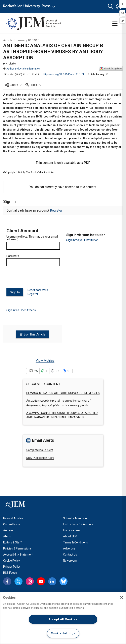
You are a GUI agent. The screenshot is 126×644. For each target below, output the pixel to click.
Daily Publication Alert (40, 458)
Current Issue (12, 524)
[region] (63, 618)
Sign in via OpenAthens (21, 310)
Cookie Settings (63, 633)
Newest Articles (13, 518)
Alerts (7, 536)
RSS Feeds (10, 572)
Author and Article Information (22, 69)
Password (13, 256)
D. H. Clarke (9, 64)
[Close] (122, 597)
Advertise (69, 548)
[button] (111, 7)
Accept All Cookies (63, 619)
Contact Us (70, 554)
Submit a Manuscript (76, 518)
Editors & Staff (13, 542)
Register (56, 210)
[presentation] (37, 279)
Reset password (38, 290)
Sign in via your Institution (82, 240)
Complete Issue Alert (40, 450)
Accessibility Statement (18, 554)
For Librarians (72, 530)
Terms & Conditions (75, 542)
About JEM (70, 536)
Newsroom (70, 560)
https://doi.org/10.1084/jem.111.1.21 (64, 74)
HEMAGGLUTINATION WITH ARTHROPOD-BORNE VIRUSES (63, 393)
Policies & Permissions (17, 548)
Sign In (15, 292)
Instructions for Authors (78, 524)
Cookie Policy (12, 560)
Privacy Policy (12, 566)
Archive (8, 530)
